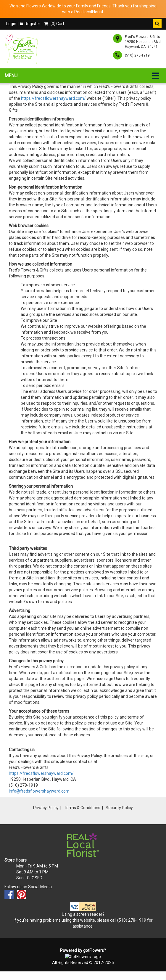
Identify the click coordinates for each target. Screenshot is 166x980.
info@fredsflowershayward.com (39, 791)
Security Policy (119, 808)
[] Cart (54, 24)
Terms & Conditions (82, 808)
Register (30, 24)
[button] (157, 24)
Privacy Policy (46, 808)
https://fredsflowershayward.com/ (53, 98)
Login (11, 24)
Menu (11, 76)
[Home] (22, 49)
